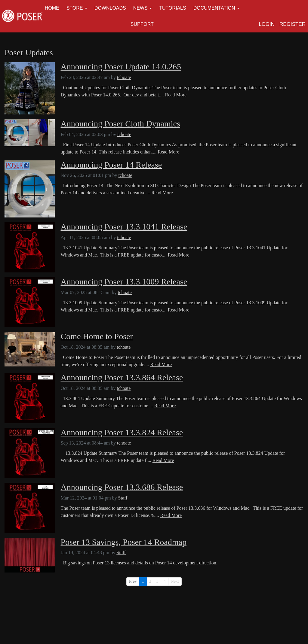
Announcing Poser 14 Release (111, 165)
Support (142, 24)
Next (175, 581)
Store (75, 8)
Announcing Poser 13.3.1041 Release (124, 227)
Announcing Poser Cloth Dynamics (120, 124)
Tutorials (173, 8)
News (140, 8)
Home (52, 8)
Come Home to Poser (97, 336)
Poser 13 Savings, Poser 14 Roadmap (124, 542)
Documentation (214, 8)
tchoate (124, 77)
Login (267, 24)
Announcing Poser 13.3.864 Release (122, 378)
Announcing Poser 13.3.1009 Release (124, 282)
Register (293, 24)
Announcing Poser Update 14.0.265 (121, 67)
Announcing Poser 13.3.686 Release (122, 487)
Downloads (110, 8)
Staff (123, 498)
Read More (176, 95)
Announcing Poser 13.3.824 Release (122, 433)
